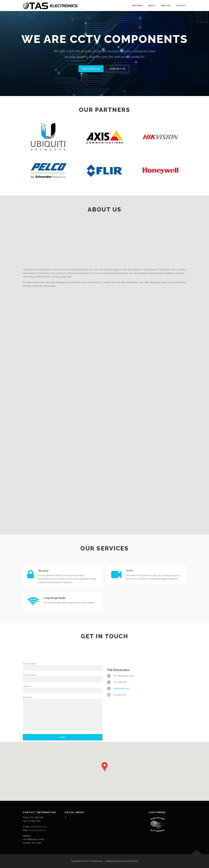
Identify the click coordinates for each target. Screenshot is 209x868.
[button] (105, 767)
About (152, 6)
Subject (27, 729)
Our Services (91, 69)
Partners (138, 6)
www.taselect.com (37, 830)
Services (166, 6)
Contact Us (117, 69)
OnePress (110, 861)
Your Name (30, 707)
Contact (181, 6)
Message (28, 740)
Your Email (30, 718)
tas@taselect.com (121, 731)
